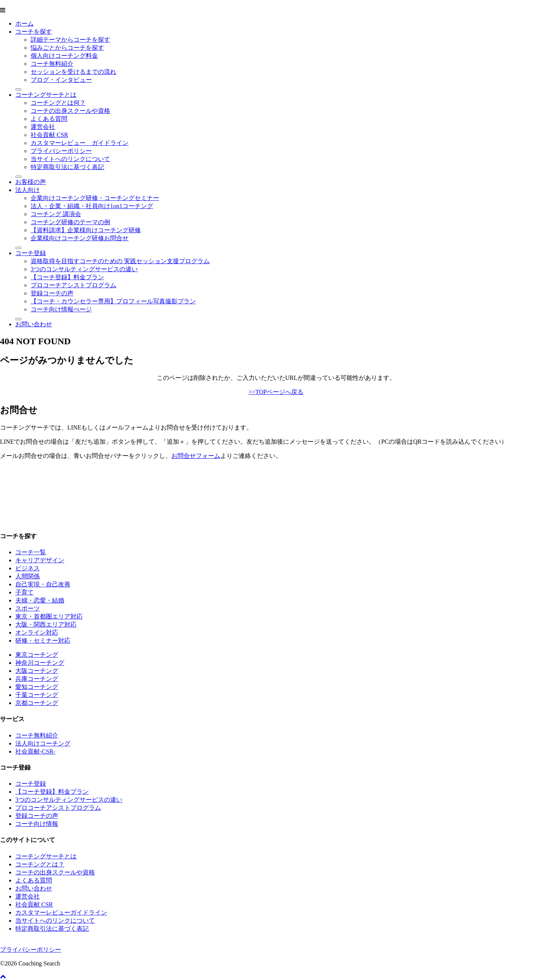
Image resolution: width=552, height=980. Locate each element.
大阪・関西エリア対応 (46, 624)
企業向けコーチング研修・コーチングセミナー (95, 198)
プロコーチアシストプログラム (73, 285)
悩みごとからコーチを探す (67, 48)
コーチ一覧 (31, 552)
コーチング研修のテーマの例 (70, 222)
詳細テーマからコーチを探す (70, 40)
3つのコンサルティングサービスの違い (84, 269)
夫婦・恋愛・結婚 (40, 600)
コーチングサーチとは (46, 95)
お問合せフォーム (196, 456)
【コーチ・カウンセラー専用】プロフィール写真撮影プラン (113, 301)
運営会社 (43, 127)
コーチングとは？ (40, 864)
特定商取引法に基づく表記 (67, 167)
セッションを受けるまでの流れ (73, 72)
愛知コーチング (37, 687)
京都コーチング (37, 703)
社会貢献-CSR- (35, 751)
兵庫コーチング (37, 679)
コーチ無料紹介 (52, 64)
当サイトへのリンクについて (70, 159)
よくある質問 (49, 119)
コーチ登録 (31, 253)
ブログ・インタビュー (61, 80)
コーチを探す (34, 32)
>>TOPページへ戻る (276, 392)
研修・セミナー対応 (43, 641)
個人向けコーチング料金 (64, 56)
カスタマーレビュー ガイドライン (80, 143)
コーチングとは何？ (58, 103)
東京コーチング (37, 655)
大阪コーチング (37, 671)
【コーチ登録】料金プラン (67, 277)
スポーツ (28, 608)
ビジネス (28, 568)
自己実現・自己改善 (43, 584)
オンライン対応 (37, 632)
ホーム (24, 24)
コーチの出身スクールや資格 (70, 111)
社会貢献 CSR (49, 135)
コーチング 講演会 (56, 214)
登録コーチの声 (52, 293)
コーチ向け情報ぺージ (61, 309)
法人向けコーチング (43, 743)
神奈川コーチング (40, 663)
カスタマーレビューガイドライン (61, 912)
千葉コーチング (37, 695)
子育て (24, 592)
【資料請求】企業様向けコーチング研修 (86, 230)
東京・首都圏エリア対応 (49, 616)
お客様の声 (31, 182)
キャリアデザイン (40, 560)
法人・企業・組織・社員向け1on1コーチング (92, 206)
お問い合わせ (34, 324)
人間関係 (28, 576)
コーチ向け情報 (37, 824)
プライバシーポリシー (61, 151)
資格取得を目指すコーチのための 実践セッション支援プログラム (120, 261)
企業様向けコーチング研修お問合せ (80, 238)
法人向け (28, 190)
